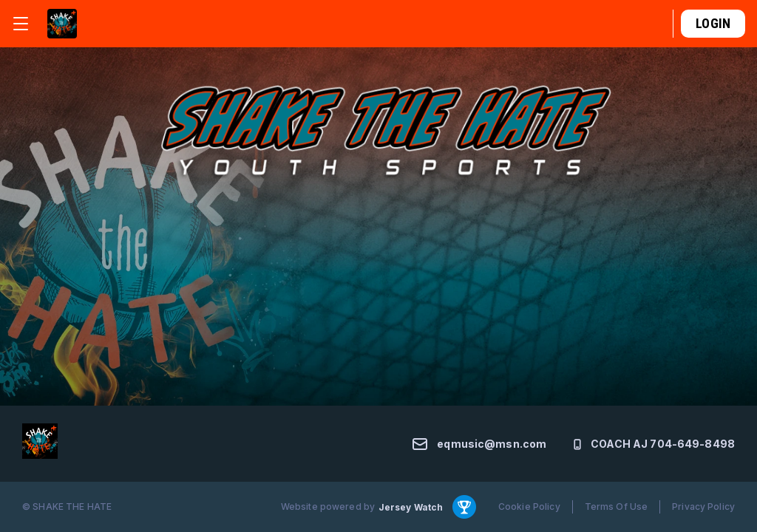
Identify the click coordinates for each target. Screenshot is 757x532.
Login (713, 23)
